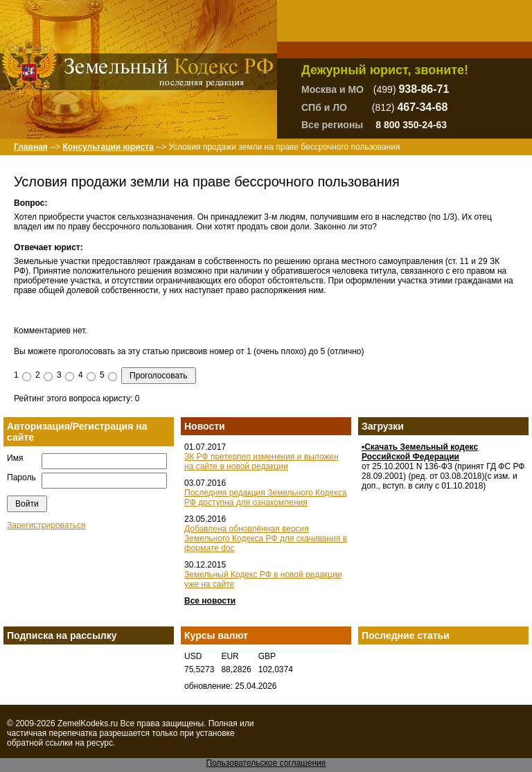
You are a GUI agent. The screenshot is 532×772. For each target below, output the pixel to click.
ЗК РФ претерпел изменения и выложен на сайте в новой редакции (261, 462)
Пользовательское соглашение (266, 763)
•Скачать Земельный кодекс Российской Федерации (420, 452)
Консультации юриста (108, 147)
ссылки (59, 743)
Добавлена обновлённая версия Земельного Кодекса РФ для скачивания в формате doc (266, 538)
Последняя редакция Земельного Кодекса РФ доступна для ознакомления (265, 498)
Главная (31, 147)
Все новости (210, 601)
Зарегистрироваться (46, 525)
